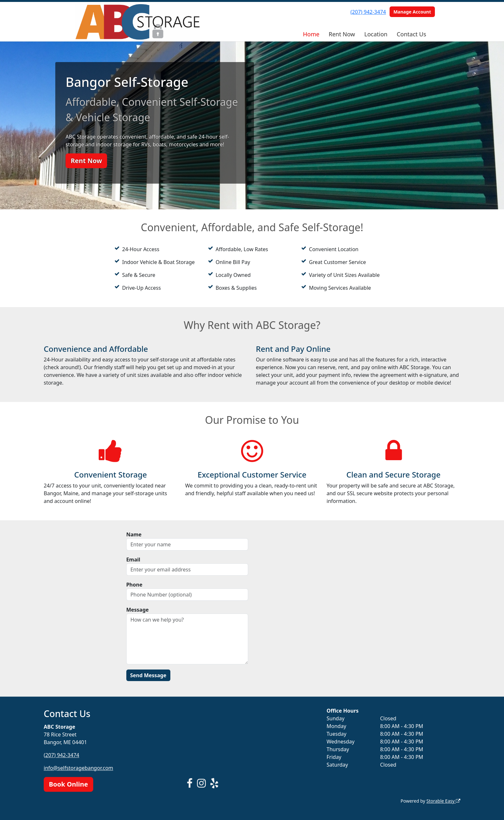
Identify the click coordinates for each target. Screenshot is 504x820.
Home (311, 34)
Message (138, 610)
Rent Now (342, 34)
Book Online (68, 784)
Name (134, 534)
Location (376, 34)
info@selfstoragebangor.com (78, 768)
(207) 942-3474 (368, 12)
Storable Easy (443, 801)
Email (133, 560)
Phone (134, 585)
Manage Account (412, 12)
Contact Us (411, 34)
